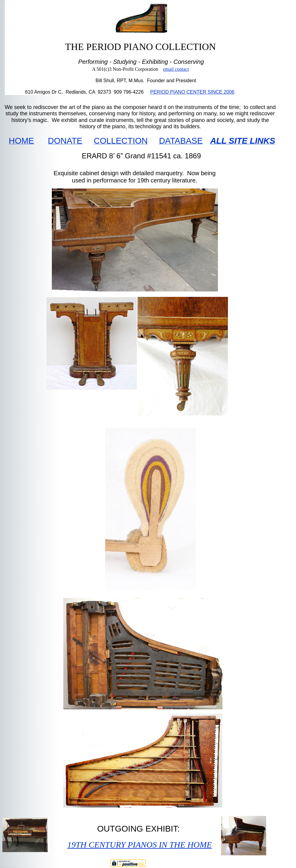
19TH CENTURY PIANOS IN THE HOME (139, 845)
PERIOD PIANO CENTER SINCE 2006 (192, 92)
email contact (176, 69)
